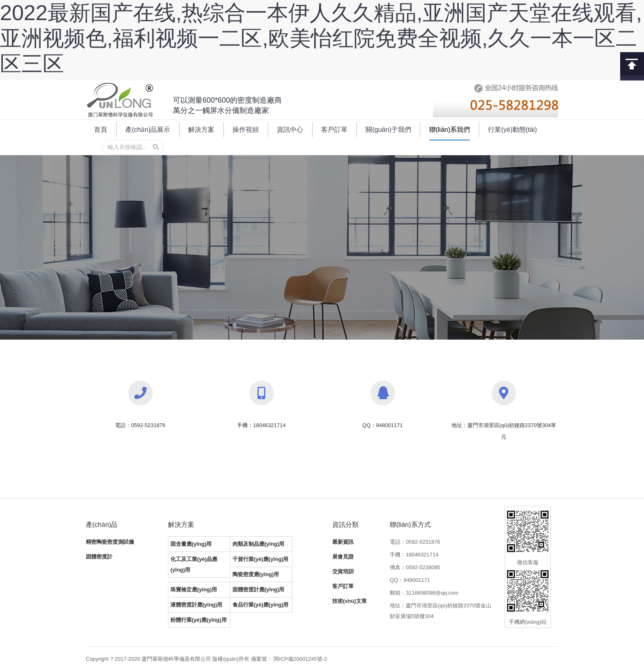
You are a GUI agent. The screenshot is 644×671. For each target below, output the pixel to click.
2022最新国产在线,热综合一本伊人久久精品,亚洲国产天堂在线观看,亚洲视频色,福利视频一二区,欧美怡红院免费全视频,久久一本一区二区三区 (321, 38)
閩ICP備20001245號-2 (300, 659)
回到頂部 (632, 64)
